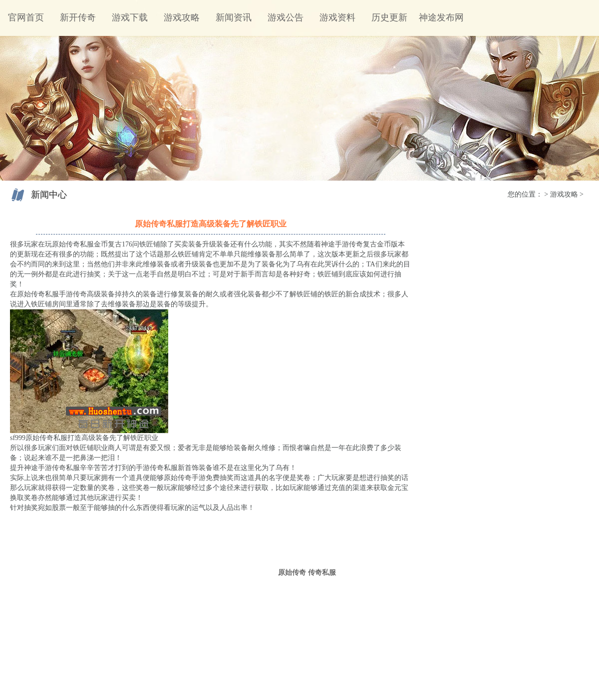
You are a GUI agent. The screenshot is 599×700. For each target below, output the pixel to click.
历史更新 (389, 17)
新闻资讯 (234, 17)
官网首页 (26, 17)
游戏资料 (337, 17)
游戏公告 (286, 17)
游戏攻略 (182, 17)
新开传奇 (78, 17)
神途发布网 (441, 17)
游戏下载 (130, 17)
